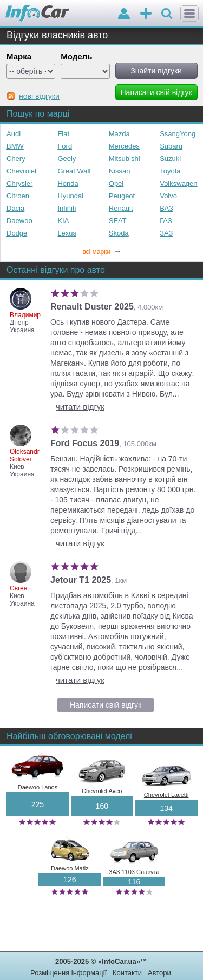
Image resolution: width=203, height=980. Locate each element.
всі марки (102, 252)
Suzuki (170, 159)
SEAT (118, 221)
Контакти (127, 973)
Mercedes (124, 146)
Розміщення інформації (68, 973)
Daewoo (19, 221)
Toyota (170, 171)
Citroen (18, 196)
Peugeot (122, 196)
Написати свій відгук (106, 705)
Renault (121, 208)
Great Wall (74, 171)
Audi (14, 134)
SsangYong (178, 134)
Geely (67, 159)
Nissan (120, 171)
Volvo (168, 196)
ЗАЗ (166, 233)
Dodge (17, 233)
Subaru (171, 146)
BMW (15, 146)
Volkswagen (178, 183)
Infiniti (67, 208)
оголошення (146, 14)
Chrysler (19, 183)
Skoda (119, 233)
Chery (16, 159)
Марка (19, 56)
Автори (159, 973)
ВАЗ (166, 208)
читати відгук (80, 407)
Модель (76, 56)
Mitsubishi (125, 159)
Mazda (119, 134)
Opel (116, 183)
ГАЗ (166, 221)
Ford (65, 146)
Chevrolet (22, 171)
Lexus (67, 233)
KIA (63, 221)
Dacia (15, 208)
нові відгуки (39, 96)
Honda (68, 183)
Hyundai (70, 196)
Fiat (63, 134)
